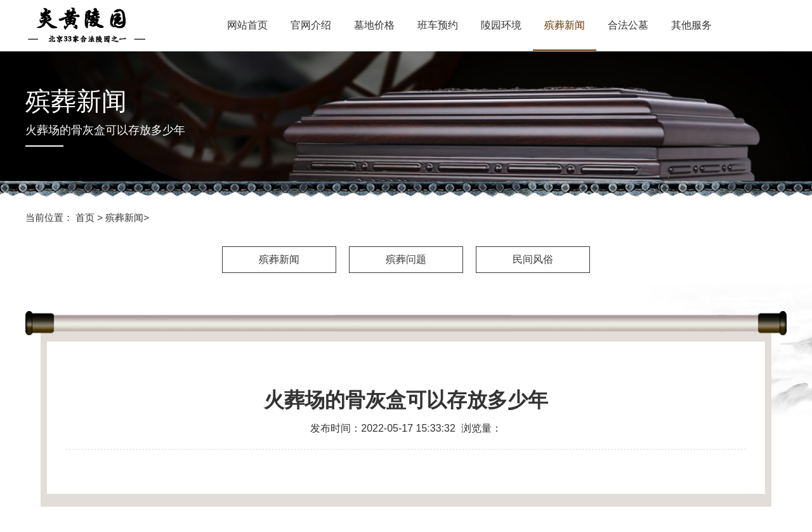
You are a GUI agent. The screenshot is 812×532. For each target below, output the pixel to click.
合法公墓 (628, 25)
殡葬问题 (406, 259)
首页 (85, 217)
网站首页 (247, 25)
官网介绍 (311, 25)
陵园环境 (501, 25)
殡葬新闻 (565, 25)
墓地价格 (374, 25)
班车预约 (438, 25)
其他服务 (691, 25)
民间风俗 (533, 259)
